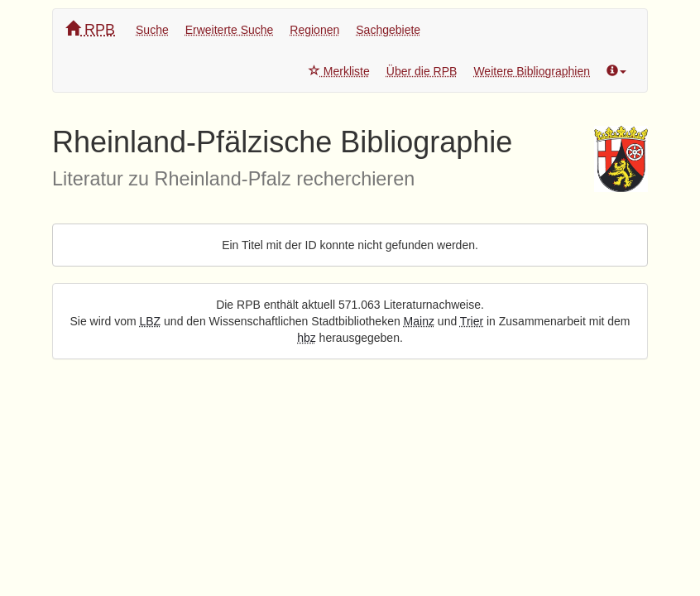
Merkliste (339, 71)
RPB (90, 29)
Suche (152, 30)
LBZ (151, 321)
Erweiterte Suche (230, 30)
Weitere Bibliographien (532, 71)
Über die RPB (422, 71)
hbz (307, 338)
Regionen (314, 30)
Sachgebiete (388, 30)
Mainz (419, 321)
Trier (472, 321)
